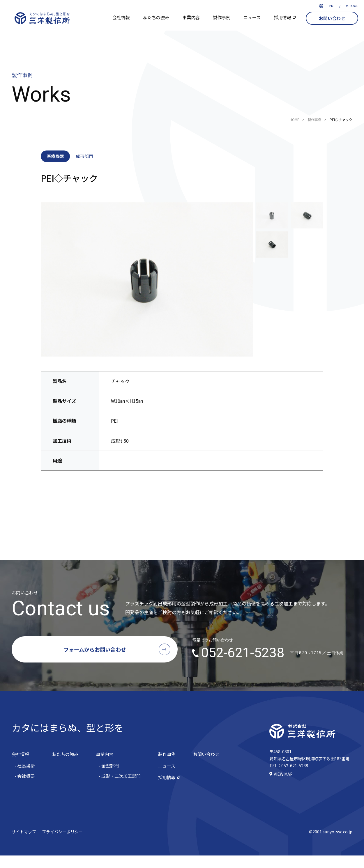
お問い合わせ (332, 18)
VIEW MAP (283, 786)
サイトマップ (24, 844)
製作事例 (222, 17)
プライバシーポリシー (62, 844)
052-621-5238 (272, 666)
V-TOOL (352, 6)
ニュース (252, 17)
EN (331, 6)
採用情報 (282, 17)
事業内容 (191, 17)
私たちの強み (156, 17)
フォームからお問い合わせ (95, 662)
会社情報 (121, 17)
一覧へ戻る (182, 522)
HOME (295, 119)
